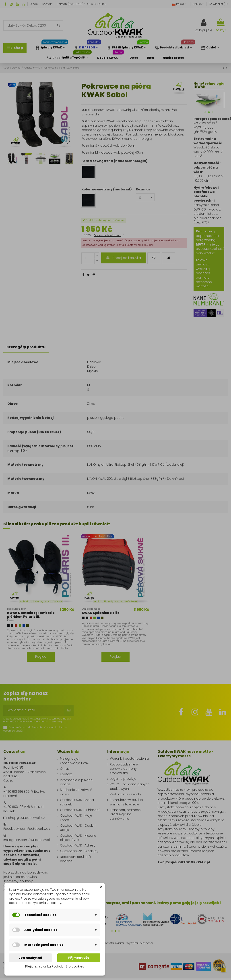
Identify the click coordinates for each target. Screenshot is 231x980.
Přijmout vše (79, 958)
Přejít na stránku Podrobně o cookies (55, 966)
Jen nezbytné (30, 958)
